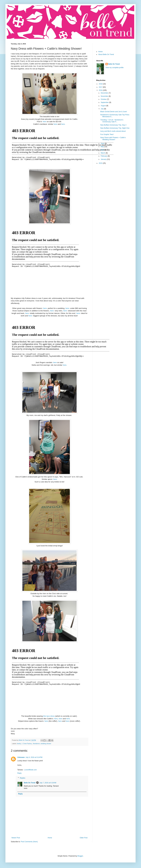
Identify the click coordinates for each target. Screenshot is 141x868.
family (19, 744)
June (103, 143)
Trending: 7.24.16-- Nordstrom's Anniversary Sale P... (112, 121)
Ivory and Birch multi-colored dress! (113, 131)
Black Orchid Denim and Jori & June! (114, 112)
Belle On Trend (30, 783)
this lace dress (49, 716)
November (105, 96)
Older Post (84, 838)
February (104, 156)
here (44, 122)
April (103, 150)
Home (50, 838)
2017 (101, 87)
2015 (101, 163)
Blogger (80, 856)
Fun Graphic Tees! (107, 134)
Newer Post (16, 838)
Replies (23, 778)
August (104, 106)
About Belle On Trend (106, 54)
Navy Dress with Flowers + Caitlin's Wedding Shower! (113, 138)
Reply (19, 773)
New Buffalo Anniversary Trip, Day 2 (113, 125)
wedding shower (46, 744)
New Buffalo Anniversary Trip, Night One (115, 128)
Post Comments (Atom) (29, 842)
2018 (101, 84)
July (102, 109)
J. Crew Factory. (27, 744)
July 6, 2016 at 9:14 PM (34, 757)
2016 (101, 90)
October (104, 99)
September (105, 102)
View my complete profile (114, 68)
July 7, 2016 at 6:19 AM (48, 783)
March (103, 153)
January (104, 159)
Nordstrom (36, 744)
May (102, 147)
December (105, 93)
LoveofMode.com (31, 770)
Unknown (21, 757)
